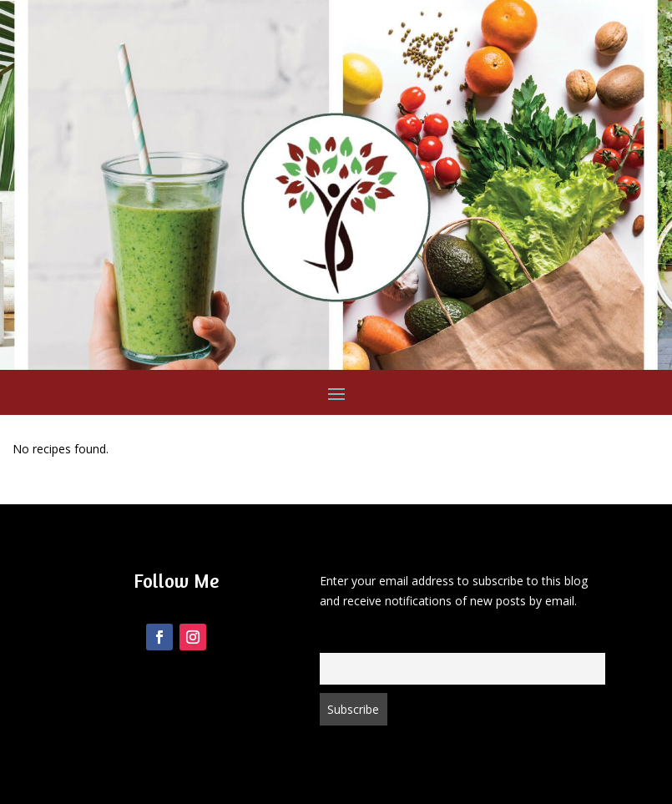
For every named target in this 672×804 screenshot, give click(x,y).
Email (333, 642)
